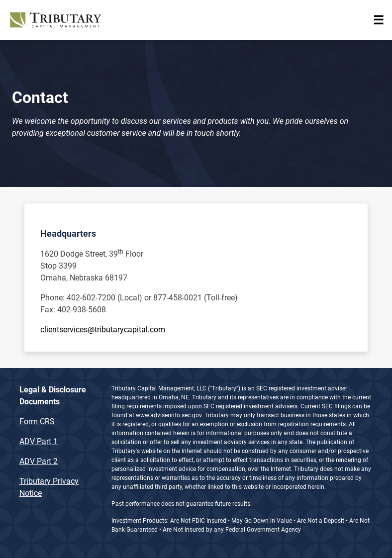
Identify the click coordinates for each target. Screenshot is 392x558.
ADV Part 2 (39, 461)
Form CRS (37, 421)
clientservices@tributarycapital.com (103, 329)
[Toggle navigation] (379, 20)
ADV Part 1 (39, 441)
